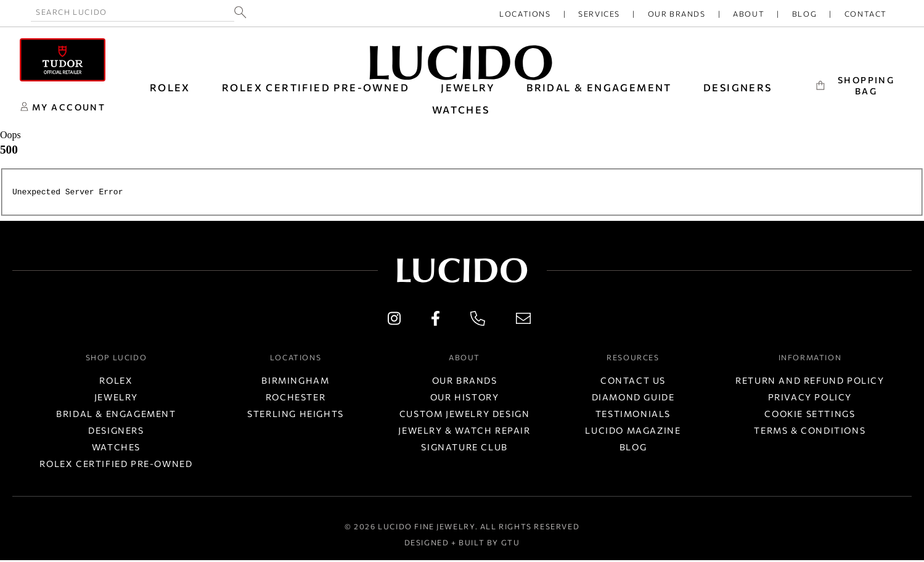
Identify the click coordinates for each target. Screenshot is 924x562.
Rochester (296, 399)
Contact (866, 14)
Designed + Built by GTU (462, 544)
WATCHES (461, 110)
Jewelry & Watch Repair (464, 432)
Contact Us (633, 382)
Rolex (116, 382)
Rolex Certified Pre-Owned (316, 87)
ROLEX (170, 87)
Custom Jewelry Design (465, 415)
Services (599, 14)
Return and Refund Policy (810, 382)
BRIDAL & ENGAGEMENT (599, 87)
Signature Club (464, 449)
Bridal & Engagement (116, 415)
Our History (465, 399)
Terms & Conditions (810, 432)
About (749, 14)
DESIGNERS (738, 87)
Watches (116, 449)
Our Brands (677, 14)
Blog (804, 14)
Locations (525, 14)
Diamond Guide (633, 399)
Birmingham (295, 382)
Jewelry (116, 399)
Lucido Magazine (633, 432)
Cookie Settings (810, 415)
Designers (116, 432)
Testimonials (633, 415)
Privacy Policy (810, 399)
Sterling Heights (296, 415)
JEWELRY (468, 87)
